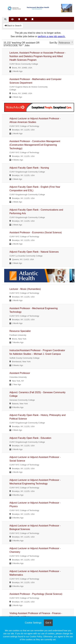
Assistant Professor (20, 373)
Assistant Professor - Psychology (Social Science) (36, 594)
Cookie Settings (33, 623)
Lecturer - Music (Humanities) (25, 289)
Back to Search (13, 26)
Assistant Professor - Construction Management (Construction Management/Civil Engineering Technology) (35, 145)
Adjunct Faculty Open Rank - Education (30, 438)
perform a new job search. (52, 36)
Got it (48, 623)
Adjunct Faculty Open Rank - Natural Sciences (34, 252)
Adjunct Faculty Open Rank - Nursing (29, 168)
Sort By (53, 43)
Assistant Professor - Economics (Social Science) (36, 232)
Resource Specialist (20, 331)
